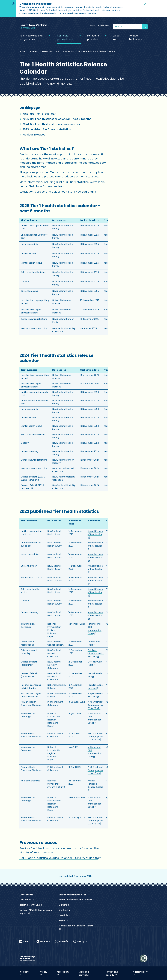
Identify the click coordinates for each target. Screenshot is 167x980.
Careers (63, 905)
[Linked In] (25, 941)
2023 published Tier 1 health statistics (45, 129)
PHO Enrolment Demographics (95, 705)
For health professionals (40, 51)
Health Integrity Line (30, 905)
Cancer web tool (94, 643)
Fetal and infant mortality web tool (96, 653)
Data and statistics (65, 51)
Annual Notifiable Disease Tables (95, 785)
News (93, 25)
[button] (145, 4)
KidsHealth (65, 910)
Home (22, 51)
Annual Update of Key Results (95, 534)
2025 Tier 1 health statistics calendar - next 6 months (55, 119)
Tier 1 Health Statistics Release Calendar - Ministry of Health (60, 858)
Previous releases (32, 135)
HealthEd (64, 921)
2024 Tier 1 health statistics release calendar (50, 124)
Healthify (64, 915)
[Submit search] (145, 27)
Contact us (26, 900)
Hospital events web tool (96, 687)
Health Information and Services (76, 900)
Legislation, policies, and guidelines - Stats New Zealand (58, 192)
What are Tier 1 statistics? (38, 114)
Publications (103, 25)
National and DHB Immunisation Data (94, 629)
